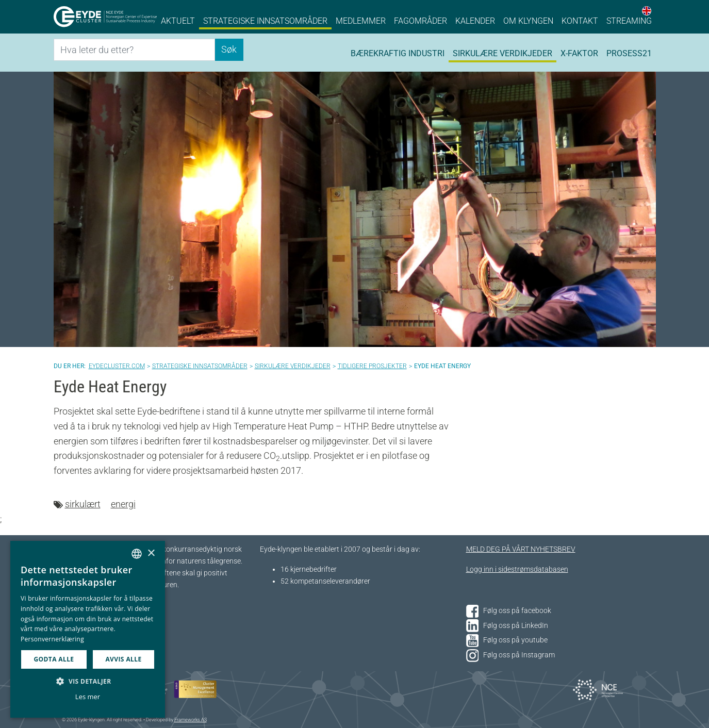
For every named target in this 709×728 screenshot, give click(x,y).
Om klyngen (528, 21)
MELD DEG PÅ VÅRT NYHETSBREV (521, 549)
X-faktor (579, 53)
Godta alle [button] (54, 659)
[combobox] (137, 554)
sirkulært (83, 504)
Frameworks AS (191, 720)
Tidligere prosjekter (372, 366)
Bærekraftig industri (398, 53)
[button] (88, 681)
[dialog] (88, 629)
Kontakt (580, 21)
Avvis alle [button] (123, 659)
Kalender (475, 21)
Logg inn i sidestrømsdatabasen (517, 569)
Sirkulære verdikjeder (502, 53)
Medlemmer (361, 21)
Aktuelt (178, 21)
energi (123, 504)
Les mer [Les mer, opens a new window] (88, 697)
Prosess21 (629, 53)
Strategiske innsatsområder (265, 21)
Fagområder (421, 21)
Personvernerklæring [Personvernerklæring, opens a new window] (52, 639)
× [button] (151, 553)
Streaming (629, 21)
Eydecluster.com (117, 366)
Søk (229, 49)
